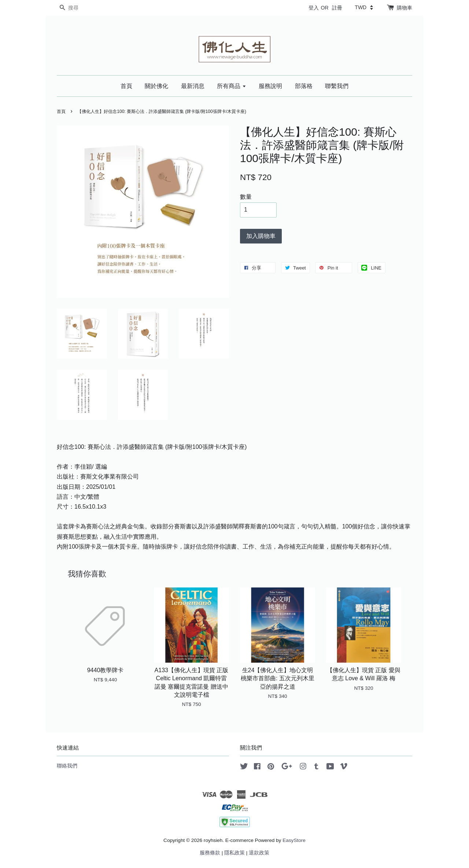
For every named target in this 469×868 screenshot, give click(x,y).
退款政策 (259, 853)
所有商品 (231, 86)
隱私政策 (234, 853)
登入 (314, 8)
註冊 (337, 8)
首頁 (126, 86)
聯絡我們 (67, 766)
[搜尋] (79, 8)
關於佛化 (156, 86)
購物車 (405, 8)
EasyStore (294, 840)
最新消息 (193, 86)
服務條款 (210, 853)
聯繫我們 (337, 86)
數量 (246, 197)
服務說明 (270, 86)
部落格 (304, 86)
